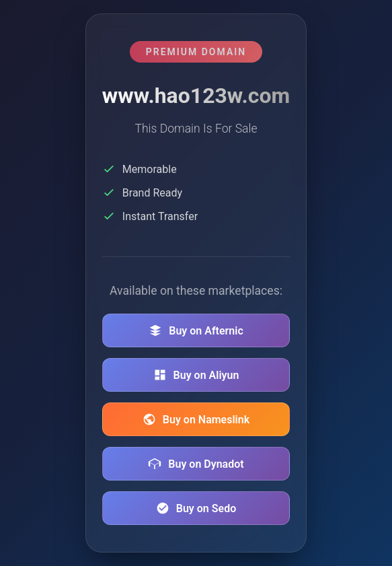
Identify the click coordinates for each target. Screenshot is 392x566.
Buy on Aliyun (196, 375)
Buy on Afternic (196, 330)
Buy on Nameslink (196, 419)
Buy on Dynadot (196, 464)
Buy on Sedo (196, 508)
